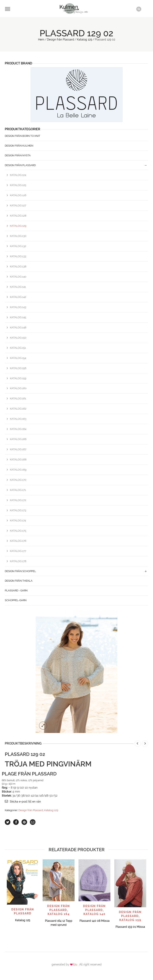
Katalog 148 (18, 327)
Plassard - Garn (16, 590)
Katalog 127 (18, 205)
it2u (75, 964)
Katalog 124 (18, 175)
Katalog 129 (84, 39)
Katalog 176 (18, 541)
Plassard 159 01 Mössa (130, 927)
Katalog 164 (18, 429)
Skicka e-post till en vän (25, 802)
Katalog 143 (18, 307)
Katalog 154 (18, 358)
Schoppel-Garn (16, 600)
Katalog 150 (18, 337)
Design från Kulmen (19, 146)
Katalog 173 (18, 510)
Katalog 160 (18, 388)
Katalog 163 (18, 419)
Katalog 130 (18, 236)
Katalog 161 (18, 398)
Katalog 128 (18, 216)
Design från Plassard (61, 39)
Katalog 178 (18, 561)
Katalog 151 (18, 348)
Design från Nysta (18, 155)
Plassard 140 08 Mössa (95, 921)
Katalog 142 (18, 297)
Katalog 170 (18, 480)
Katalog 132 (18, 246)
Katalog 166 (18, 439)
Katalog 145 (18, 317)
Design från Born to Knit (23, 136)
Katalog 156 (18, 368)
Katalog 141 (18, 287)
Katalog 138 (18, 266)
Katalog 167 (18, 449)
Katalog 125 (18, 185)
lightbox (43, 726)
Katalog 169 (18, 470)
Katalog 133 (18, 256)
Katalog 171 (18, 490)
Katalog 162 (18, 409)
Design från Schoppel (20, 571)
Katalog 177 (18, 551)
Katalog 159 (18, 378)
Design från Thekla (19, 581)
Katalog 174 (18, 520)
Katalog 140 (18, 276)
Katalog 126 (18, 195)
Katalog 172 (18, 500)
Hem (41, 39)
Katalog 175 (18, 530)
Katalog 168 (18, 459)
